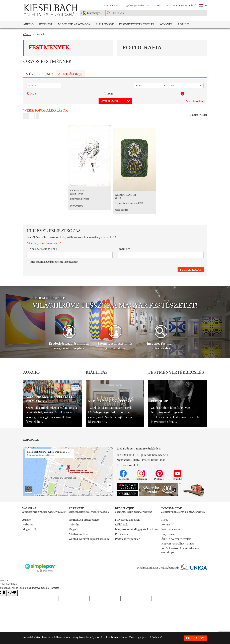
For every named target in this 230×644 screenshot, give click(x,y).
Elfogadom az (52, 262)
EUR (108, 94)
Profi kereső (122, 534)
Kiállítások (105, 24)
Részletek (156, 637)
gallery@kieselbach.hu (138, 6)
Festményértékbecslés (137, 24)
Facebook (123, 475)
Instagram (141, 475)
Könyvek (166, 24)
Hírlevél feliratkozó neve (42, 249)
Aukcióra (74, 525)
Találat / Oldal (198, 115)
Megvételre (75, 529)
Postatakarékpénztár (127, 539)
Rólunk (184, 24)
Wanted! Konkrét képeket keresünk (90, 539)
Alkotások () (70, 74)
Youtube (177, 475)
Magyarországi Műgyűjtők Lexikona (137, 529)
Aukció (28, 24)
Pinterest (159, 475)
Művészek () (39, 74)
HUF (31, 94)
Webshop (46, 24)
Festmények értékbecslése (84, 520)
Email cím (124, 249)
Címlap (27, 34)
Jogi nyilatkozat (171, 529)
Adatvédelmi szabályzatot (63, 262)
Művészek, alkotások (127, 520)
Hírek (165, 520)
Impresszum (169, 534)
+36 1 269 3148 (111, 6)
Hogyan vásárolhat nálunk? (178, 544)
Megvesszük (30, 529)
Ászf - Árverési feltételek (176, 539)
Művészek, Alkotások (74, 24)
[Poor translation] (12, 593)
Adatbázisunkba (78, 534)
